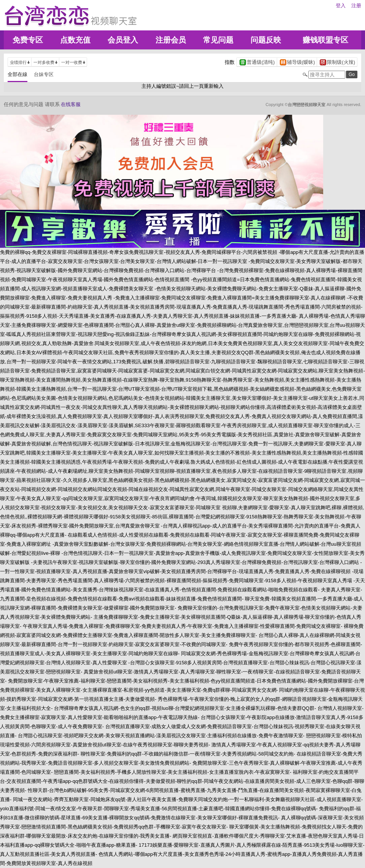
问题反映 (266, 40)
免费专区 (28, 40)
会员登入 (123, 40)
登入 (341, 6)
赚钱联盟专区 (325, 40)
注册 (356, 6)
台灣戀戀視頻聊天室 (307, 105)
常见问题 (218, 40)
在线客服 (71, 104)
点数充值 (75, 40)
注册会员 (171, 40)
